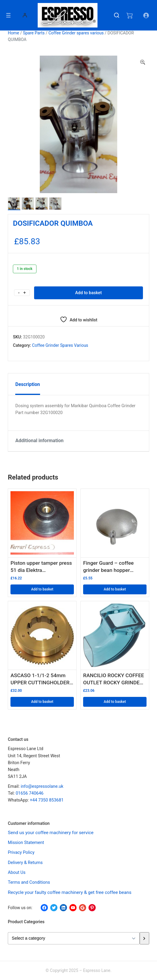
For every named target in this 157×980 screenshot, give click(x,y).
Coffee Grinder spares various (76, 33)
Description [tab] (28, 384)
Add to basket (88, 293)
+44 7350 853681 (47, 800)
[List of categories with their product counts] (74, 938)
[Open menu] (8, 15)
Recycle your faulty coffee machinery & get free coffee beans (70, 892)
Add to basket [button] (42, 589)
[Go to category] (144, 938)
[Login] (25, 15)
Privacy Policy (21, 852)
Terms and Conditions (29, 882)
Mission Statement (26, 843)
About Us (17, 873)
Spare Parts (34, 33)
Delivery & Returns (25, 863)
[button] (143, 62)
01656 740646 (29, 793)
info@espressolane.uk (42, 786)
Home (13, 33)
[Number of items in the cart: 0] (129, 15)
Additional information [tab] (39, 441)
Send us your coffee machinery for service (51, 833)
